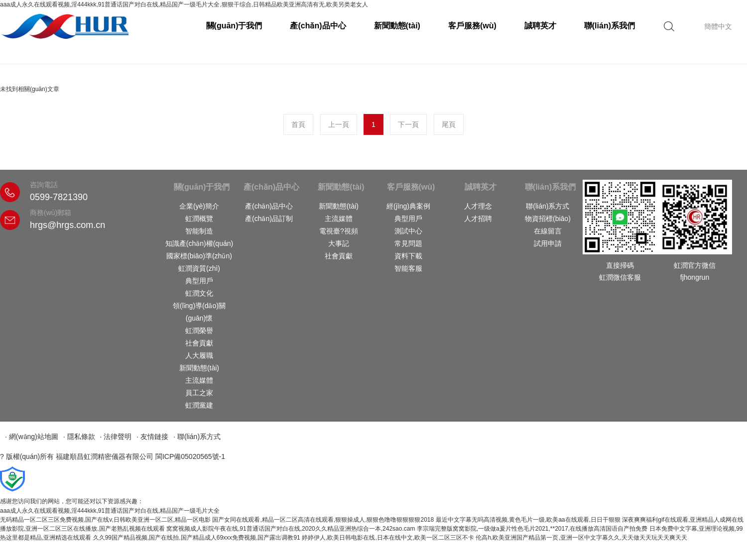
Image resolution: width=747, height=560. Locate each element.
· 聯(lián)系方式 (197, 437)
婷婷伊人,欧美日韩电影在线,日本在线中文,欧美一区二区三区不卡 (388, 538)
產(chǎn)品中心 (318, 26)
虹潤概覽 (199, 219)
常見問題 (408, 243)
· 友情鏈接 (152, 437)
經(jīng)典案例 (408, 206)
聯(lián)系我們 (610, 26)
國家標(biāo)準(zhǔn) (199, 256)
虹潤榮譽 (199, 331)
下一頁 (408, 124)
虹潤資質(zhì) (199, 268)
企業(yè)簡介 (199, 206)
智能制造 (199, 231)
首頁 (298, 124)
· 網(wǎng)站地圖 (32, 437)
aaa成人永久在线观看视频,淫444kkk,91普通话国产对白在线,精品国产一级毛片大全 (110, 511)
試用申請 (548, 243)
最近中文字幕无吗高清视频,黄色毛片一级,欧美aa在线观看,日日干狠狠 (528, 520)
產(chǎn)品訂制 (269, 219)
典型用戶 (199, 281)
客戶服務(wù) (472, 26)
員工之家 (199, 393)
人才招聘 (478, 219)
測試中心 (408, 231)
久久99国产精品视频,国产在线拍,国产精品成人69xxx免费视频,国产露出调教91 (197, 538)
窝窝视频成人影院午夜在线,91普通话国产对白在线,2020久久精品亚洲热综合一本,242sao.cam (291, 529)
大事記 (339, 243)
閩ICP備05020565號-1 (190, 456)
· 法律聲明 (116, 437)
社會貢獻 (199, 343)
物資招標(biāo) (548, 219)
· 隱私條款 (79, 437)
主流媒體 (199, 380)
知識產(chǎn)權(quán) (199, 243)
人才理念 (478, 206)
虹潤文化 (199, 293)
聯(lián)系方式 (548, 206)
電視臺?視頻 (339, 231)
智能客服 (408, 268)
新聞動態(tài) (397, 26)
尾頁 (449, 124)
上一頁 (339, 124)
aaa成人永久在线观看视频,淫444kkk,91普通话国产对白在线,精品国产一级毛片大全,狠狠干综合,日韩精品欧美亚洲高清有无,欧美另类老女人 (184, 4)
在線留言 (548, 231)
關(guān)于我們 (234, 26)
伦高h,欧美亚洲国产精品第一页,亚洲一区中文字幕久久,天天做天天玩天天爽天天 (581, 538)
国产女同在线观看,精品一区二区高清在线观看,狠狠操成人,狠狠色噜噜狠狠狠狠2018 (323, 520)
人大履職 (199, 355)
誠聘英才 (540, 26)
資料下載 (408, 256)
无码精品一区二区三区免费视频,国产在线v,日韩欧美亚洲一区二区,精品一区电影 (105, 520)
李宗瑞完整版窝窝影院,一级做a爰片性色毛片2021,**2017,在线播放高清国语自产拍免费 (532, 529)
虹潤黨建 (199, 405)
